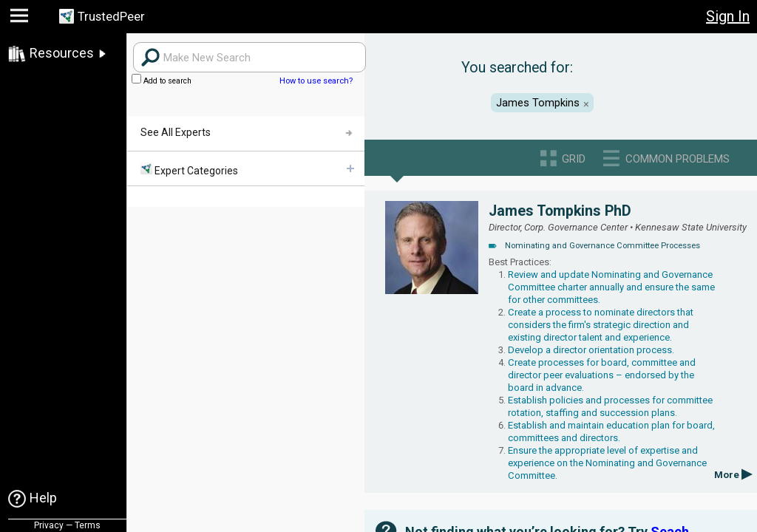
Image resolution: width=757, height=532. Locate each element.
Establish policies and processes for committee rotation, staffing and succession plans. (610, 406)
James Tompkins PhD (560, 211)
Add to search (162, 81)
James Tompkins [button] (538, 103)
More (733, 475)
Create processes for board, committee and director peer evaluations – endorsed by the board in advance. (602, 375)
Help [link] (43, 498)
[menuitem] (245, 169)
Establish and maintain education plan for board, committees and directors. (611, 432)
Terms (88, 525)
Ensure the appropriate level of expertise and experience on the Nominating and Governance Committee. (607, 463)
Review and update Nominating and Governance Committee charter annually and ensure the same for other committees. (611, 287)
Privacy (49, 525)
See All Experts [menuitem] (176, 132)
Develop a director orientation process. (591, 350)
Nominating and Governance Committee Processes (602, 246)
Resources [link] (62, 53)
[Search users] (249, 57)
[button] (21, 19)
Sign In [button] (728, 16)
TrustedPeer (116, 17)
